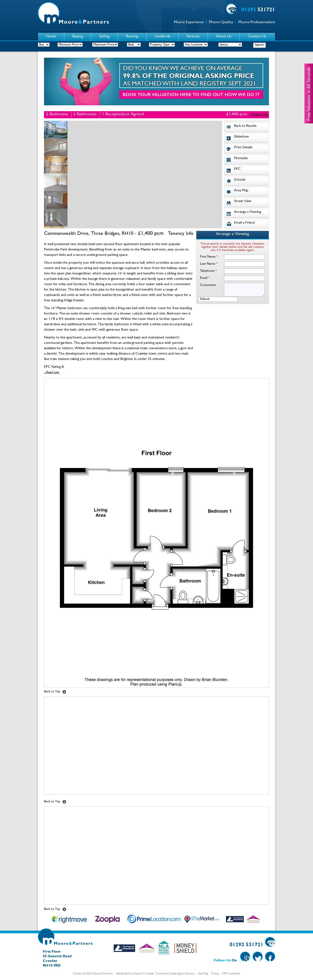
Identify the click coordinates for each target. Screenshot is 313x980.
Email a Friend (244, 223)
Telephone (208, 271)
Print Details (243, 148)
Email (205, 278)
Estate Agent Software (182, 974)
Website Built (123, 974)
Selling (104, 37)
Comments (208, 285)
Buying (78, 37)
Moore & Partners (103, 974)
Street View (243, 201)
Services (193, 37)
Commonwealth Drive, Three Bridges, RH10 (89, 234)
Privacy (215, 974)
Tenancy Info (259, 115)
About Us (224, 37)
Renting (132, 37)
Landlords (162, 37)
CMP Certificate (231, 974)
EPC (237, 169)
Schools (240, 180)
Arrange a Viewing (247, 212)
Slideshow (241, 137)
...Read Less (52, 373)
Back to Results (245, 126)
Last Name (209, 264)
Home (51, 37)
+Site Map (203, 974)
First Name (209, 257)
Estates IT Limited (144, 974)
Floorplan (241, 158)
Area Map (241, 191)
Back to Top (52, 692)
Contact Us (257, 37)
